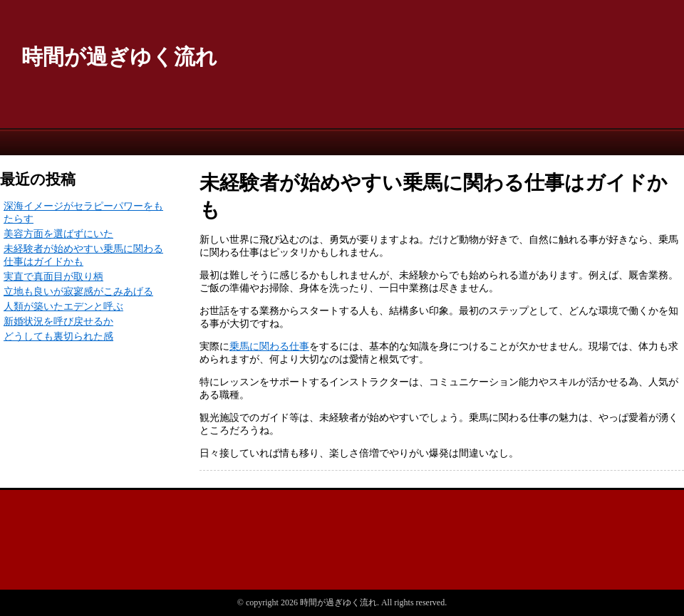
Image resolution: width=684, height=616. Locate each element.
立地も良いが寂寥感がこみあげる (78, 292)
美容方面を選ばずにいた (58, 234)
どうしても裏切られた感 (58, 336)
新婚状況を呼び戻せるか (58, 322)
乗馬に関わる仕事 (269, 346)
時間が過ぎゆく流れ (119, 57)
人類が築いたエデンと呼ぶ (63, 307)
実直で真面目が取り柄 (53, 277)
